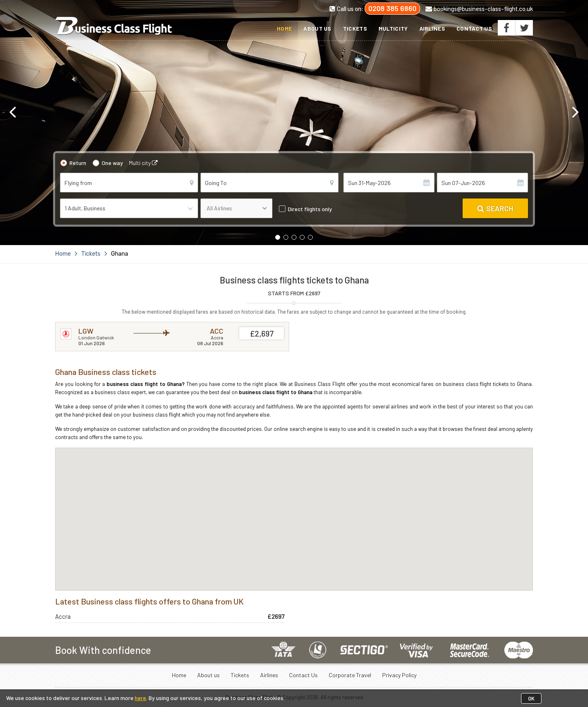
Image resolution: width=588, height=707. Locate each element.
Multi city (143, 163)
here (140, 698)
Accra (63, 616)
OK (531, 698)
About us (317, 28)
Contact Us (474, 28)
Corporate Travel (350, 675)
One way (112, 163)
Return (78, 163)
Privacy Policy (399, 675)
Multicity (393, 28)
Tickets (355, 28)
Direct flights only (310, 209)
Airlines (432, 28)
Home (284, 28)
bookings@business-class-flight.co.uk (479, 9)
